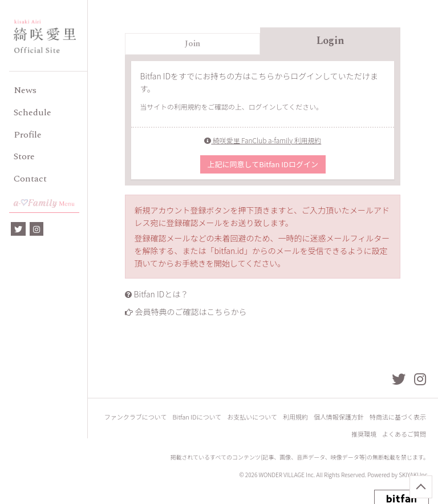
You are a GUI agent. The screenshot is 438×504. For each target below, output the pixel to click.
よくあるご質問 (404, 434)
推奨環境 (364, 434)
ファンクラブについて (136, 417)
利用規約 (295, 417)
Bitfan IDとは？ (161, 294)
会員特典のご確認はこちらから (191, 312)
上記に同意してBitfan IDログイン (263, 164)
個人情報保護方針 (339, 417)
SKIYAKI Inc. (414, 475)
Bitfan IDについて (197, 417)
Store (24, 156)
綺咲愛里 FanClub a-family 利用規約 (263, 140)
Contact (30, 179)
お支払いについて (252, 417)
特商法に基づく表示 (398, 417)
